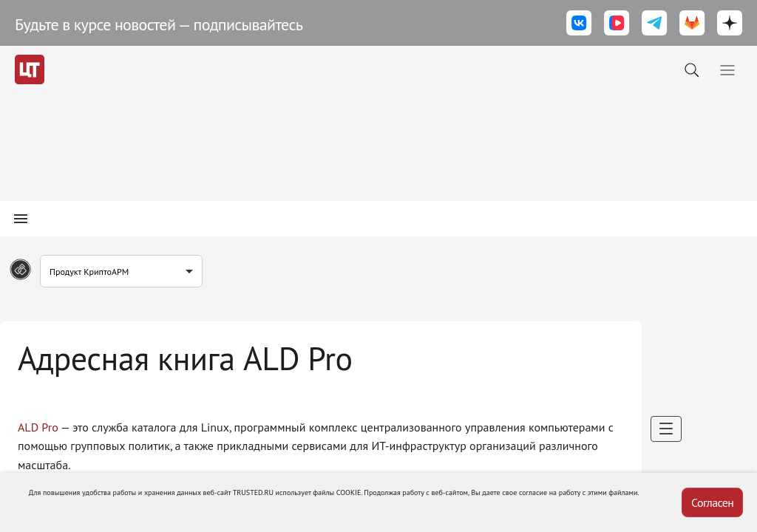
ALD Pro (38, 427)
